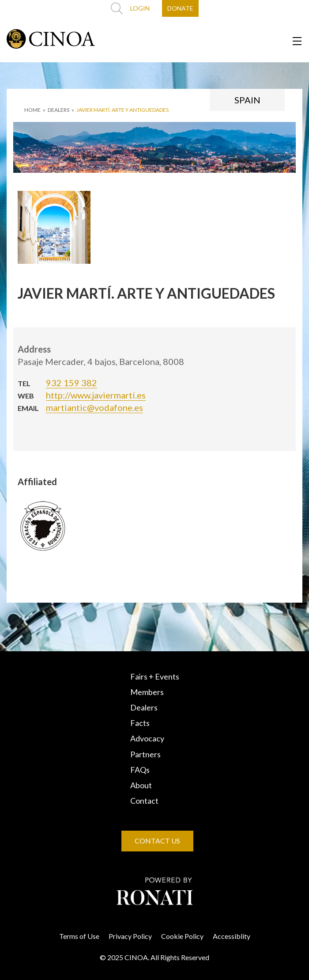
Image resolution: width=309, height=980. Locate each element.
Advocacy (147, 738)
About (141, 785)
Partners (145, 754)
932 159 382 (72, 383)
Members (147, 692)
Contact (144, 801)
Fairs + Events (155, 676)
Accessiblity (232, 936)
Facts (140, 723)
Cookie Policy (182, 936)
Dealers (144, 707)
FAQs (140, 770)
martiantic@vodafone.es (94, 407)
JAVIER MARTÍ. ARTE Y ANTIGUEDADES (122, 110)
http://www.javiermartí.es (96, 395)
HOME (32, 110)
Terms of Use (79, 936)
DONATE (180, 8)
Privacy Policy (130, 936)
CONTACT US (157, 841)
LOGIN (140, 8)
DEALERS (58, 110)
